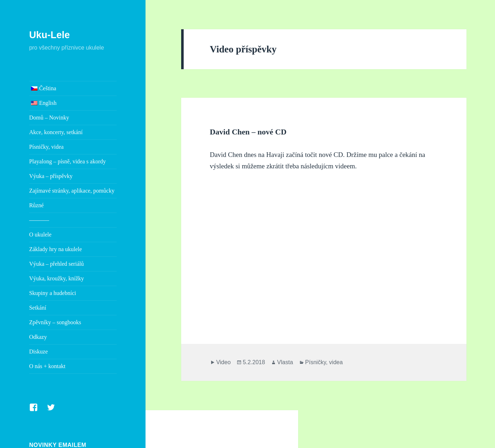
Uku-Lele (50, 35)
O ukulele (40, 235)
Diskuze (39, 352)
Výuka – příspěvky (51, 176)
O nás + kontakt (47, 366)
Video (223, 362)
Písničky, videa (47, 147)
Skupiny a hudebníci (53, 293)
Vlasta (285, 362)
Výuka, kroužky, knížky (57, 278)
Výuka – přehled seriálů (57, 264)
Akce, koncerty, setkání (56, 132)
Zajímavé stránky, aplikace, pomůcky (72, 191)
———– (39, 220)
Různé (37, 205)
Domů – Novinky (49, 118)
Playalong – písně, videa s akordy (68, 161)
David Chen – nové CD (248, 132)
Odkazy (38, 337)
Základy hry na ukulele (56, 249)
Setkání (38, 308)
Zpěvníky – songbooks (55, 322)
